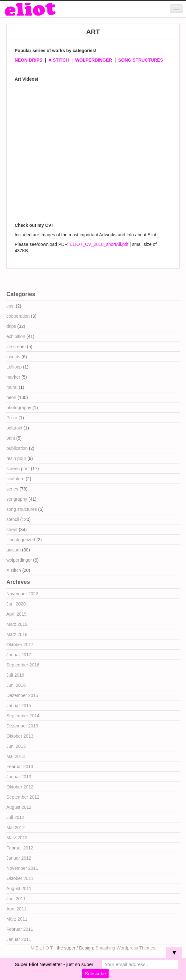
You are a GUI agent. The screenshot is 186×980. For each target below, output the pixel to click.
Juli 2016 (15, 675)
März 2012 (17, 838)
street (12, 530)
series (12, 489)
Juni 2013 (16, 746)
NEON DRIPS (29, 60)
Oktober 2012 (20, 787)
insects (13, 357)
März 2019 (17, 624)
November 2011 (22, 868)
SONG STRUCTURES (141, 60)
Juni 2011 (16, 899)
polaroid (14, 428)
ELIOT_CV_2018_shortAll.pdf (99, 244)
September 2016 (23, 665)
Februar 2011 (20, 929)
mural (12, 387)
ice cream (16, 347)
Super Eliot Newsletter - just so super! (55, 964)
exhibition (16, 336)
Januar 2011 (19, 939)
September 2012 (23, 797)
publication (17, 448)
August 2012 (19, 807)
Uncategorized (21, 540)
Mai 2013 (16, 756)
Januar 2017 (19, 655)
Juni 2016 (16, 685)
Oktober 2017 (20, 645)
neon (11, 397)
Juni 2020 (16, 604)
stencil (13, 519)
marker (13, 377)
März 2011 (17, 919)
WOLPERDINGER (94, 60)
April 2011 (16, 909)
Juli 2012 (15, 817)
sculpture (15, 479)
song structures (22, 509)
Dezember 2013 (22, 726)
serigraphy (17, 499)
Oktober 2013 (20, 736)
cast (11, 306)
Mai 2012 (16, 828)
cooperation (18, 316)
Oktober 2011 (20, 878)
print (11, 438)
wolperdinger (19, 560)
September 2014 (23, 716)
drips (11, 326)
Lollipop (14, 367)
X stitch (14, 570)
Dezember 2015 (22, 695)
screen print (18, 469)
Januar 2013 (19, 777)
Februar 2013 (20, 767)
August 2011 (19, 889)
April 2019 (16, 614)
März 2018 (17, 634)
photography (19, 408)
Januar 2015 (19, 706)
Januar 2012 (19, 858)
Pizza (12, 418)
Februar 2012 (20, 848)
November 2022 (22, 594)
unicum (14, 550)
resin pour (16, 458)
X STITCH (59, 60)
